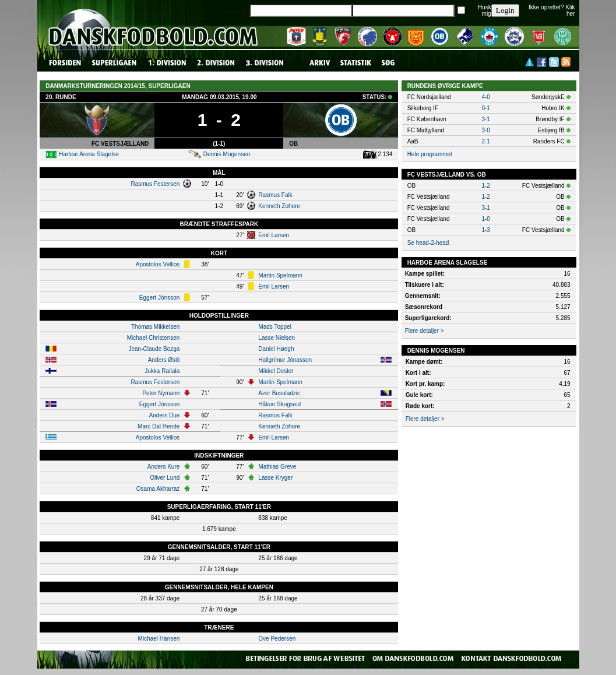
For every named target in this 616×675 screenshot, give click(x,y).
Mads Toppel (275, 327)
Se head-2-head (428, 243)
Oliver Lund (165, 478)
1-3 (485, 230)
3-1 (485, 119)
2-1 (485, 141)
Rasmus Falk (275, 195)
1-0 (485, 219)
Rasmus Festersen (155, 184)
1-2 (485, 186)
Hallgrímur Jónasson (285, 360)
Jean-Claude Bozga (154, 349)
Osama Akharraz (158, 489)
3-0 (485, 130)
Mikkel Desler (276, 371)
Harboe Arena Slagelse (89, 154)
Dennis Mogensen (227, 154)
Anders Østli (164, 360)
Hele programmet (430, 154)
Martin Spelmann (280, 275)
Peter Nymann (161, 393)
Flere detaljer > (425, 331)
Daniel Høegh (276, 349)
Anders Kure (164, 467)
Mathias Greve (277, 467)
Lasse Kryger (275, 478)
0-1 (485, 108)
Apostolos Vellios (158, 264)
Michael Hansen (159, 639)
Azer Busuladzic (279, 393)
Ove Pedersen (277, 639)
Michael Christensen (154, 338)
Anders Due (165, 415)
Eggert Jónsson (160, 298)
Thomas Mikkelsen (155, 327)
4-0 (485, 97)
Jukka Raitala (162, 371)
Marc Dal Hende (159, 426)
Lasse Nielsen (277, 338)
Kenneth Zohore (279, 206)
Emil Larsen (274, 235)
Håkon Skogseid (279, 404)
